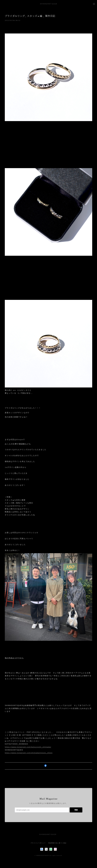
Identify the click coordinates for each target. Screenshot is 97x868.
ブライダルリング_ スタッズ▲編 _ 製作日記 (30, 16)
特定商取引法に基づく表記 (57, 843)
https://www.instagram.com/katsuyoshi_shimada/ (28, 747)
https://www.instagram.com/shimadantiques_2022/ (29, 753)
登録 (76, 810)
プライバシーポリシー (38, 843)
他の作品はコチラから (14, 658)
